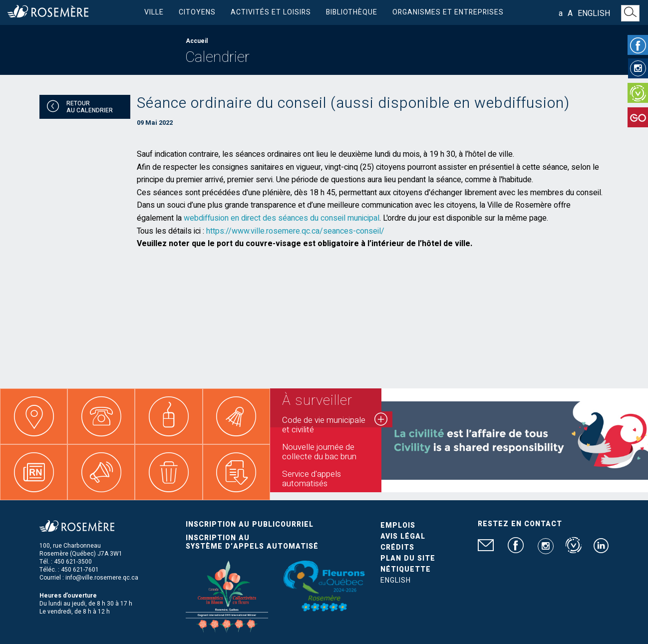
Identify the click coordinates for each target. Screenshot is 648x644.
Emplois (398, 525)
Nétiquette (406, 569)
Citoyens (197, 12)
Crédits (397, 547)
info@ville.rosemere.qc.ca (102, 578)
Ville (154, 12)
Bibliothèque (352, 12)
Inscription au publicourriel (250, 524)
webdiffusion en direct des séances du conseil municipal (282, 218)
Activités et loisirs (271, 12)
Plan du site (408, 558)
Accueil (197, 41)
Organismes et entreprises (448, 12)
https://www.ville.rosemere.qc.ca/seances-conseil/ (295, 231)
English (594, 13)
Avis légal (403, 536)
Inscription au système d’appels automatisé (252, 542)
